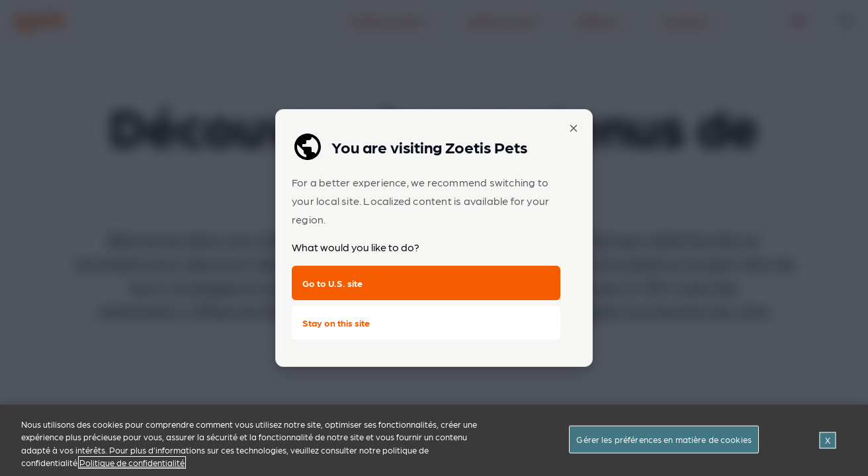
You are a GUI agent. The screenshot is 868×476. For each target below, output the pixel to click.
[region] (434, 440)
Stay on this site (336, 323)
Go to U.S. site (332, 283)
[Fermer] (828, 440)
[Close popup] (574, 128)
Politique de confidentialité (132, 462)
